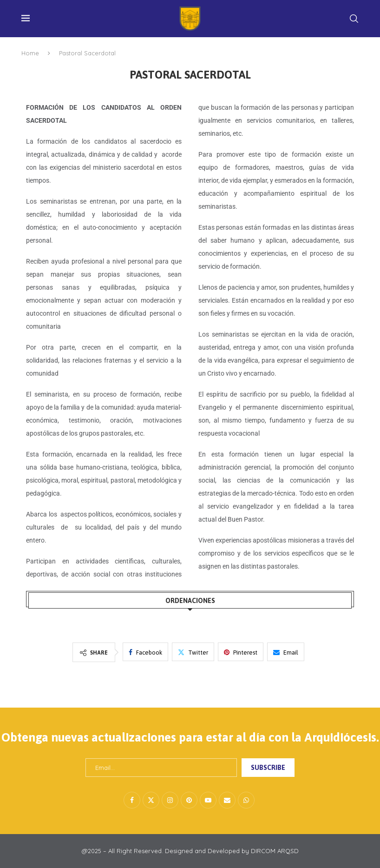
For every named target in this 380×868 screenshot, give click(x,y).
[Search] (354, 19)
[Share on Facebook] (145, 652)
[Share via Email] (286, 652)
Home (30, 53)
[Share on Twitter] (193, 652)
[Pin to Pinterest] (241, 652)
